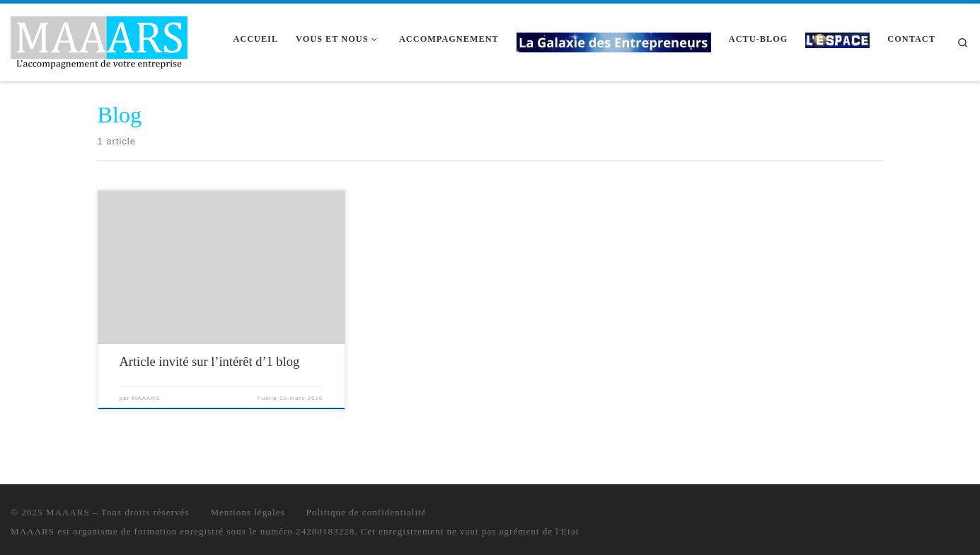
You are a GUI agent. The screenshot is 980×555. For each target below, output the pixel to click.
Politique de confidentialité (367, 512)
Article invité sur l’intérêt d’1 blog (209, 362)
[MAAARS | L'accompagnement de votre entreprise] (99, 40)
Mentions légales (247, 512)
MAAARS (146, 398)
